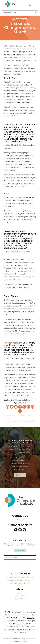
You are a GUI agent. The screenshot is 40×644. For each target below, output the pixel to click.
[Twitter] (12, 407)
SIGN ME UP (20, 550)
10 (28, 484)
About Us (20, 593)
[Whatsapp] (28, 407)
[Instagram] (32, 407)
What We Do (20, 596)
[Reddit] (16, 407)
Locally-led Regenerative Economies (20, 577)
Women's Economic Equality (20, 583)
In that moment (14, 343)
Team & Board (20, 599)
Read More (20, 478)
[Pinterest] (24, 407)
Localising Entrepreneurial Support (20, 580)
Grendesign (24, 641)
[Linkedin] (20, 407)
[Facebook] (8, 407)
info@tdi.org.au (20, 519)
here (23, 187)
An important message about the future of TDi (20, 445)
